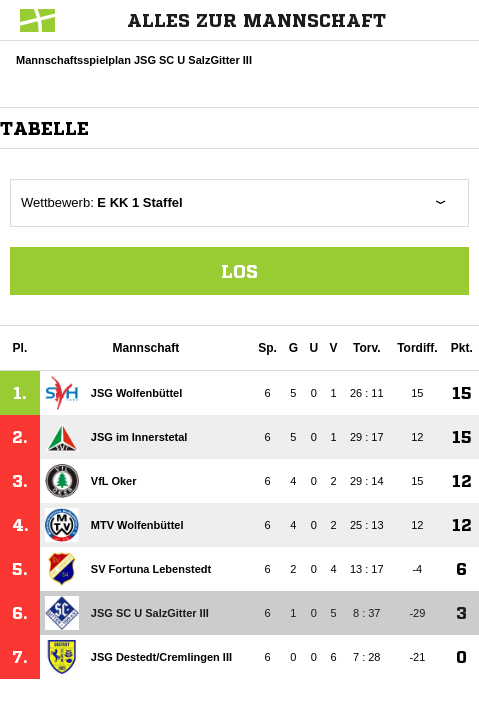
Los (239, 271)
